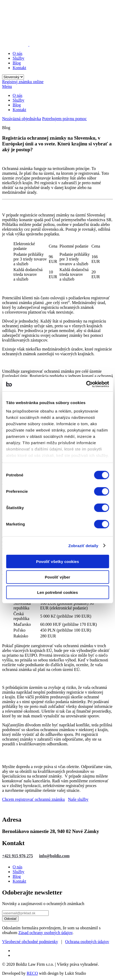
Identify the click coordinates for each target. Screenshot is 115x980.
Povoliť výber (57, 577)
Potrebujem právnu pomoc (64, 119)
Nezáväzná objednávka (22, 119)
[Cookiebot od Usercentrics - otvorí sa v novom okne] (86, 384)
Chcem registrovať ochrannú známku (33, 799)
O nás (17, 53)
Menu (7, 86)
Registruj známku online (23, 82)
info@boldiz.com (54, 856)
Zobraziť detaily (83, 545)
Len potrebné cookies (57, 592)
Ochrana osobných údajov (87, 942)
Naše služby (78, 799)
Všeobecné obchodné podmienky (30, 942)
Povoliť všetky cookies (57, 562)
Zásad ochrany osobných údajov (46, 933)
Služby (18, 58)
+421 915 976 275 (17, 856)
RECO (32, 973)
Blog (17, 63)
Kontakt (19, 68)
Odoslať (10, 919)
